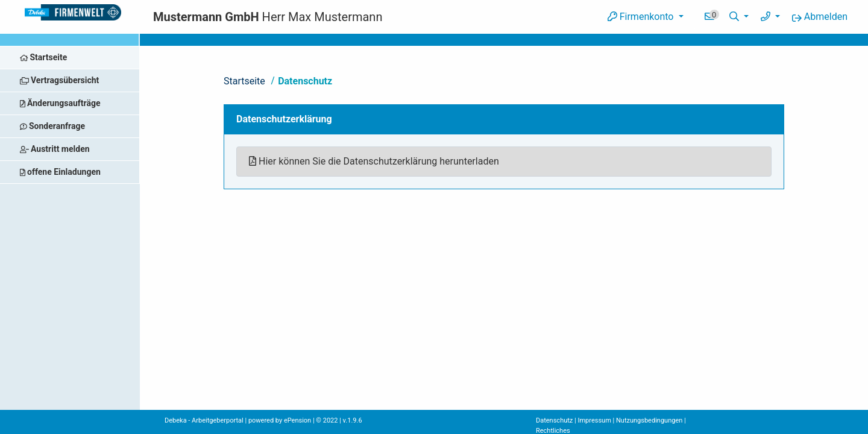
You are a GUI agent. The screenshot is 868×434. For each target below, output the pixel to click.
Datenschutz (305, 81)
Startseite (244, 81)
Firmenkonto (642, 17)
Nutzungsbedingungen (649, 420)
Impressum (594, 420)
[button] (739, 17)
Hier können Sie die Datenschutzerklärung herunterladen (374, 161)
